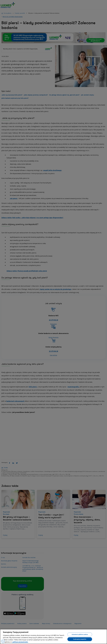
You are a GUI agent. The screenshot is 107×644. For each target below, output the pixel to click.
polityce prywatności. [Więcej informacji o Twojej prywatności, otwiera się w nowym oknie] (20, 642)
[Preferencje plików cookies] (3, 641)
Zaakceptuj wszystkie (80, 639)
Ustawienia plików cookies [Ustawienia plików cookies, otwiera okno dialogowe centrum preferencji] (80, 634)
